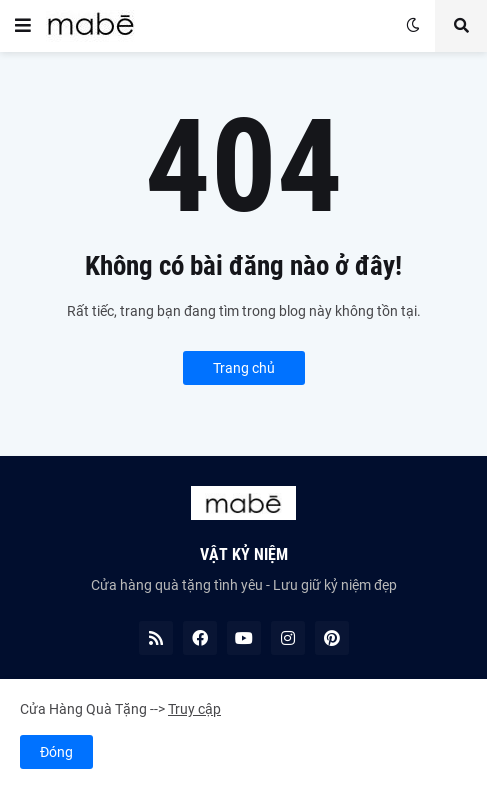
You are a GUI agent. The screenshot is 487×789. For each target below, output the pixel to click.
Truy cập (194, 709)
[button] (23, 26)
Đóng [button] (56, 752)
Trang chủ (244, 368)
